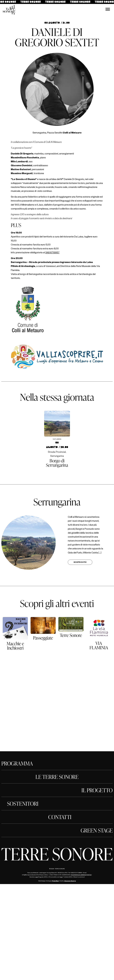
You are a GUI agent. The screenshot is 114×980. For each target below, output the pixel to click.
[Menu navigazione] (108, 10)
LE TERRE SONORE (57, 777)
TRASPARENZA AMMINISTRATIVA (81, 875)
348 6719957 (52, 253)
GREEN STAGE (97, 830)
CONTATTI (60, 817)
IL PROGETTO (97, 790)
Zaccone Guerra (70, 881)
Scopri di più (80, 563)
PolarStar (55, 881)
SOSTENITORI (23, 804)
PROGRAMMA (17, 763)
